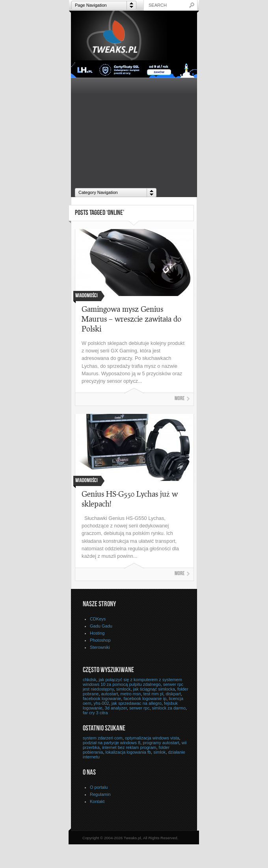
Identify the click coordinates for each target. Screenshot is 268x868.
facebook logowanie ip (145, 698)
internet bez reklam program (129, 747)
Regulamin (100, 794)
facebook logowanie (102, 698)
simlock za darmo (169, 708)
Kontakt (97, 801)
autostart (110, 694)
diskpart (173, 694)
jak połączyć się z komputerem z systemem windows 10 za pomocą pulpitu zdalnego (132, 682)
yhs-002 (101, 703)
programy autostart (161, 743)
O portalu (99, 787)
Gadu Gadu (101, 626)
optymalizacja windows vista (152, 738)
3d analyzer (116, 708)
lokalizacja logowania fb (128, 752)
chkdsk (89, 680)
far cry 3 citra (95, 713)
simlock (124, 689)
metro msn (130, 694)
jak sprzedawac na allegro (137, 703)
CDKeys (98, 619)
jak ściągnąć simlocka (154, 689)
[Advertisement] (134, 131)
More (180, 399)
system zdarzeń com (103, 738)
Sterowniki (100, 647)
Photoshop (100, 640)
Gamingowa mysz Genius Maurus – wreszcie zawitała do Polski (131, 319)
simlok (159, 752)
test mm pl (154, 694)
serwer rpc (139, 708)
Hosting (97, 633)
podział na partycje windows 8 (112, 743)
